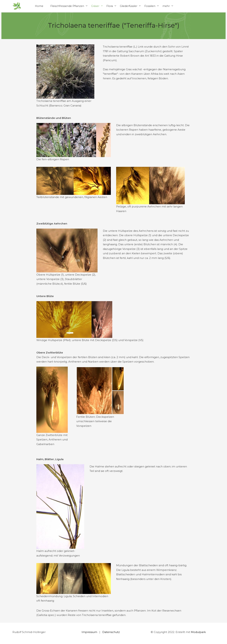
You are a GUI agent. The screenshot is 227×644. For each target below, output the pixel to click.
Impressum (89, 632)
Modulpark (198, 632)
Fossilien (150, 6)
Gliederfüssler (129, 6)
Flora (110, 6)
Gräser (95, 6)
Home (39, 6)
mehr (166, 6)
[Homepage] (17, 6)
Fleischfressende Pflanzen (67, 6)
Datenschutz (111, 632)
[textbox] (147, 62)
